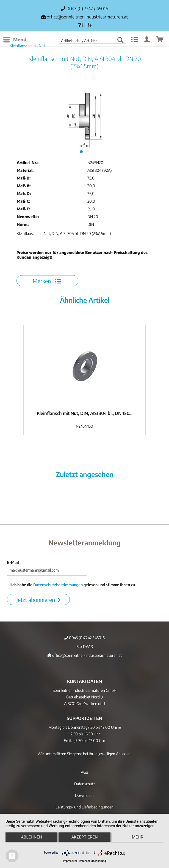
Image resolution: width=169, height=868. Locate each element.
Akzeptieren (84, 837)
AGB (84, 772)
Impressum (70, 861)
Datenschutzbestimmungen (58, 585)
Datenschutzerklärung (92, 861)
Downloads (85, 795)
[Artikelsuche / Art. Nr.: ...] (92, 40)
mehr (138, 837)
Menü (15, 39)
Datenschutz (85, 784)
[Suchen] (120, 40)
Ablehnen (31, 837)
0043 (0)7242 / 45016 (84, 638)
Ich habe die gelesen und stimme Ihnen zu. (71, 585)
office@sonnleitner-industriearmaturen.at (87, 17)
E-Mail (13, 562)
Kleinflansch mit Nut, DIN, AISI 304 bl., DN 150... (85, 413)
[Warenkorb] (160, 40)
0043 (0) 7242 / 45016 (84, 9)
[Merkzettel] (134, 40)
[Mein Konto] (147, 40)
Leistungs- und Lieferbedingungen (84, 807)
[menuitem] (15, 40)
